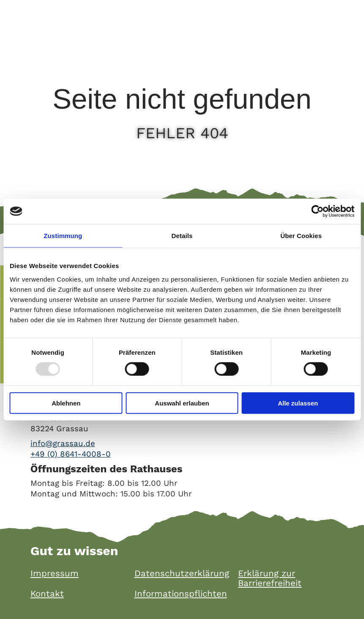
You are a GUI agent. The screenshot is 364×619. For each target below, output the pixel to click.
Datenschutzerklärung (182, 574)
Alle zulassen (298, 403)
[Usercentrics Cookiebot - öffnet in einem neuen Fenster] (317, 211)
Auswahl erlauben (182, 403)
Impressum (55, 574)
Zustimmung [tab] (63, 236)
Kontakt (47, 594)
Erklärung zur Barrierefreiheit (270, 578)
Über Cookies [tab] (301, 236)
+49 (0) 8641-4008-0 (71, 454)
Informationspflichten (181, 594)
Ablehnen (66, 403)
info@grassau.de (63, 444)
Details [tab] (182, 236)
